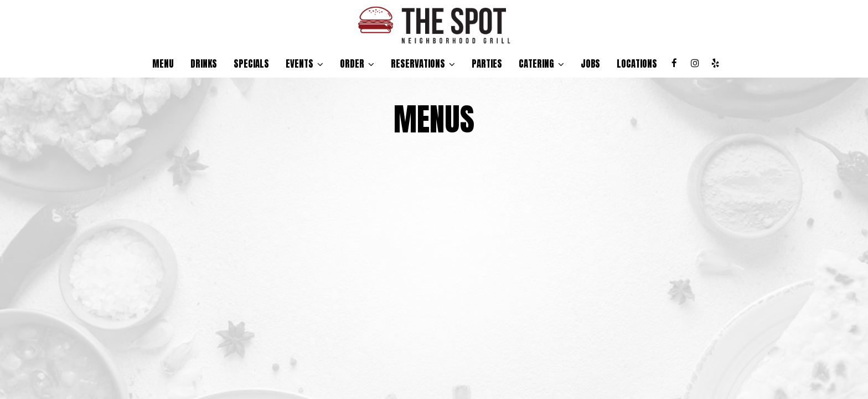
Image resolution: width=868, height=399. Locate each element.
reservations (423, 64)
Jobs (590, 64)
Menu (163, 64)
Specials (251, 64)
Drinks (204, 64)
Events (304, 64)
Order (357, 64)
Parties (487, 64)
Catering (541, 64)
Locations (637, 64)
